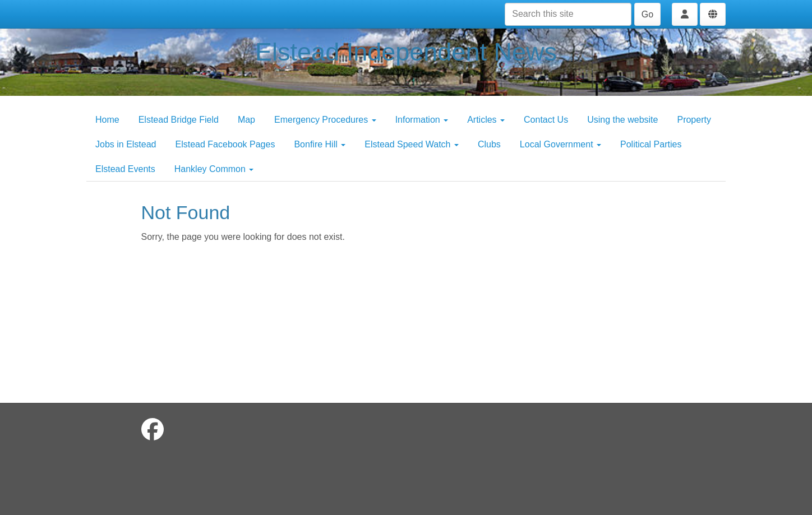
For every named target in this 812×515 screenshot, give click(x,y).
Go (647, 14)
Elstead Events (125, 169)
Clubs (489, 144)
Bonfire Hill (320, 144)
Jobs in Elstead (126, 144)
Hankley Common (214, 169)
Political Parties (651, 144)
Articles (486, 120)
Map (246, 120)
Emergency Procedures (325, 120)
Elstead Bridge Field (179, 120)
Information (422, 120)
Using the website (622, 120)
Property (694, 120)
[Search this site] (568, 14)
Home (107, 120)
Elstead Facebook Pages (225, 144)
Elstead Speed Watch (412, 144)
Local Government (560, 144)
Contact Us (546, 120)
